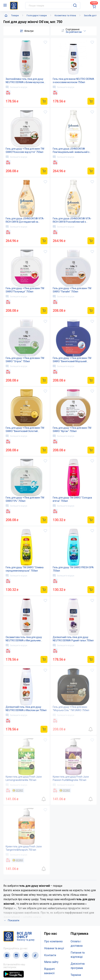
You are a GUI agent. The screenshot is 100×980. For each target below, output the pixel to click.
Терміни (76, 975)
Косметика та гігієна (65, 15)
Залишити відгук (16, 87)
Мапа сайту (51, 962)
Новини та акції (54, 948)
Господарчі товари (37, 15)
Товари (15, 15)
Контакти (50, 955)
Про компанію (53, 941)
